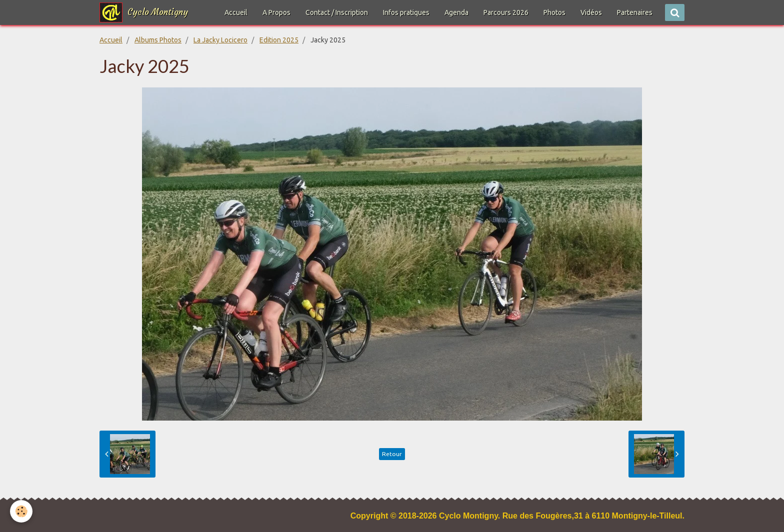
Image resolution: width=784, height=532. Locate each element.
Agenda (456, 12)
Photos (554, 12)
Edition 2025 (279, 40)
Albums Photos (158, 40)
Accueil (236, 12)
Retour (392, 454)
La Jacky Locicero (220, 40)
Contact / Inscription (337, 12)
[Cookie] (21, 511)
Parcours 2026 (506, 12)
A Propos (276, 12)
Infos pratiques (406, 12)
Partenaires (635, 12)
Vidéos (591, 12)
